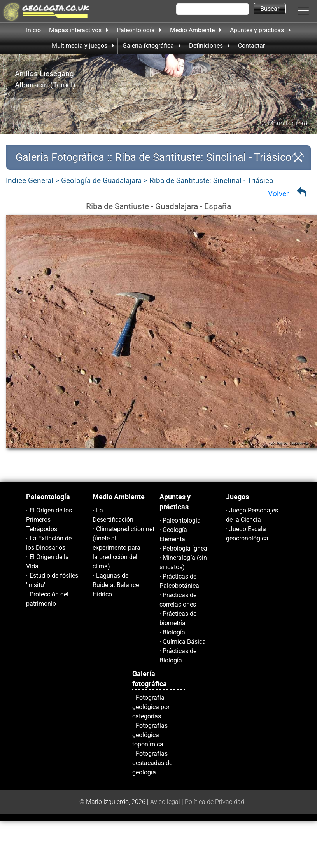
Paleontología (182, 520)
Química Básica (184, 642)
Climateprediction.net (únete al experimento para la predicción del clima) (123, 548)
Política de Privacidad (215, 802)
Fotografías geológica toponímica (150, 735)
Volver (278, 194)
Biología (174, 632)
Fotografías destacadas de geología (152, 763)
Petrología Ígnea (185, 548)
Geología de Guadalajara (101, 180)
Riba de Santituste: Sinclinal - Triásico (211, 180)
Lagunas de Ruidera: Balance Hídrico (116, 585)
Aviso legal (165, 802)
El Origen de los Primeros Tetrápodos (49, 520)
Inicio (33, 30)
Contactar (251, 46)
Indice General (30, 180)
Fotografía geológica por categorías (151, 707)
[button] (311, 10)
